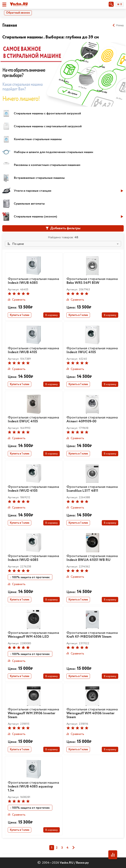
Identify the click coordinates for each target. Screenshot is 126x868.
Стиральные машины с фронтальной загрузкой (47, 113)
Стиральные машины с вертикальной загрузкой (48, 126)
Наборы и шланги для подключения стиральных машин (53, 152)
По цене (16, 244)
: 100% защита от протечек (30, 577)
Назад (118, 25)
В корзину (52, 315)
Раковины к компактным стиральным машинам (47, 165)
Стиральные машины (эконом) (35, 217)
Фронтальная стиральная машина (33, 281)
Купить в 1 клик (20, 315)
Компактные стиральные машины (38, 139)
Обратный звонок (18, 13)
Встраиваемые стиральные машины (39, 178)
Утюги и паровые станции (33, 191)
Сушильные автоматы (29, 204)
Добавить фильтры (63, 228)
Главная (10, 25)
